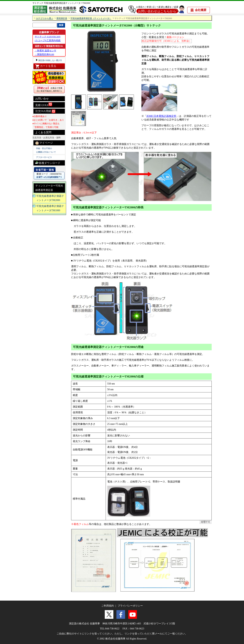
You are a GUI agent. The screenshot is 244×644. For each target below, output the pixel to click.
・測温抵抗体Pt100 (44, 54)
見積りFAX (44, 105)
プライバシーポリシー (130, 606)
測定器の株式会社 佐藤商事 (84, 624)
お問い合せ (42, 99)
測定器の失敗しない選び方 (50, 60)
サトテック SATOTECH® (48, 37)
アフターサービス (44, 157)
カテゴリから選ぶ (45, 18)
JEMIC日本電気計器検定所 (161, 116)
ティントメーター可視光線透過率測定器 (49, 188)
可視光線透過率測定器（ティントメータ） (91, 18)
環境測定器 (62, 18)
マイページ (44, 143)
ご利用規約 (108, 606)
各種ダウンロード (48, 163)
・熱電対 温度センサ (45, 51)
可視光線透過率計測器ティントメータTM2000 (50, 198)
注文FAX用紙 (45, 111)
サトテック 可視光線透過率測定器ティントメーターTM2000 (61, 3)
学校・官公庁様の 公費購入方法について (46, 150)
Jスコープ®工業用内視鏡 (48, 40)
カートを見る (46, 66)
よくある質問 (43, 132)
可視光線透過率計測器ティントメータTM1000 (50, 208)
